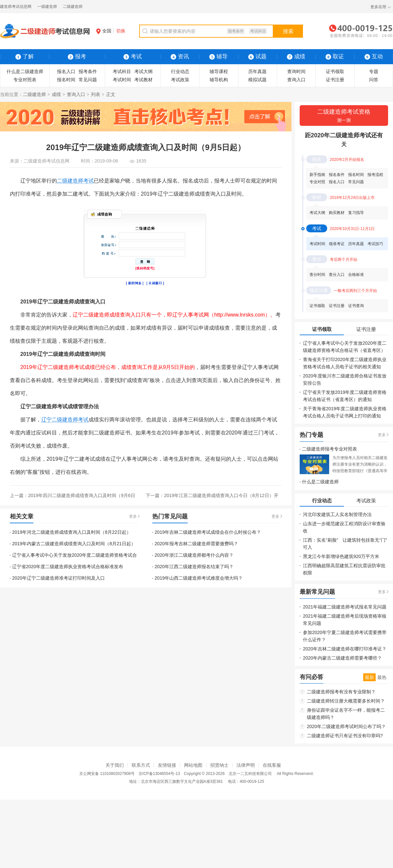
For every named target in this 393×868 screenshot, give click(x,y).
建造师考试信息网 (16, 7)
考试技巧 (375, 244)
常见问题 (88, 80)
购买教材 (337, 213)
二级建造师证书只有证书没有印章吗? (345, 736)
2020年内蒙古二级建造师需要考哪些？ (342, 658)
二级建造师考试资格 (344, 116)
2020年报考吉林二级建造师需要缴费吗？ (196, 544)
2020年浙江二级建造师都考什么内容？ (194, 555)
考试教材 (143, 80)
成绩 (56, 94)
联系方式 (141, 765)
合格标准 (356, 275)
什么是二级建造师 (25, 71)
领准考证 (337, 244)
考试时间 (122, 80)
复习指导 (356, 213)
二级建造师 (73, 7)
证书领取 (335, 71)
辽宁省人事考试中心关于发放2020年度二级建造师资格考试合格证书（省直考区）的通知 (345, 350)
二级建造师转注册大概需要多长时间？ (346, 701)
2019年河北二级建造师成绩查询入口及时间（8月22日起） (72, 532)
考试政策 (180, 80)
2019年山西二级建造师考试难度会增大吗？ (199, 578)
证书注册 (335, 80)
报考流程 (375, 175)
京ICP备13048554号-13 (159, 774)
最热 (382, 677)
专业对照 (317, 182)
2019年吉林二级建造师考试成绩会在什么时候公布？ (208, 532)
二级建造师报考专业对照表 (329, 449)
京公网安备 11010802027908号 (107, 774)
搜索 (288, 31)
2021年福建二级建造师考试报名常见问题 (345, 607)
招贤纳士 (219, 765)
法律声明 (246, 765)
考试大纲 (143, 71)
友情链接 (167, 765)
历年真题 (257, 71)
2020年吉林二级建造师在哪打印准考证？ (345, 649)
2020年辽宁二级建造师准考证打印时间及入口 (58, 578)
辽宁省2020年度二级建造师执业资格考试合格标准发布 (68, 567)
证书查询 (356, 306)
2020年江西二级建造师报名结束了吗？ (194, 567)
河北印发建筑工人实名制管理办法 (337, 514)
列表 (96, 94)
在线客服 (272, 765)
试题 (257, 57)
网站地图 (193, 765)
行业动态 (180, 71)
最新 (369, 677)
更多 (133, 516)
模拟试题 (257, 80)
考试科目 (258, 31)
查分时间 (317, 275)
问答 (374, 80)
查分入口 (337, 275)
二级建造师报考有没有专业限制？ (341, 692)
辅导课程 (219, 71)
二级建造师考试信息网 (47, 161)
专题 (374, 71)
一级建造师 (47, 7)
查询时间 (296, 71)
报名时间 (66, 80)
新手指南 (317, 175)
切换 (121, 31)
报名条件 (337, 175)
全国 (104, 31)
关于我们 (115, 765)
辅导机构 (219, 80)
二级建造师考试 (75, 181)
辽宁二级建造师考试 (65, 420)
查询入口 (296, 80)
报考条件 (236, 31)
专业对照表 (25, 80)
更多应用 (378, 7)
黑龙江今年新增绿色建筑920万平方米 (341, 556)
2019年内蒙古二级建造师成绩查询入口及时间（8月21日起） (74, 544)
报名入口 (66, 71)
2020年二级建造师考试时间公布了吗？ (346, 726)
